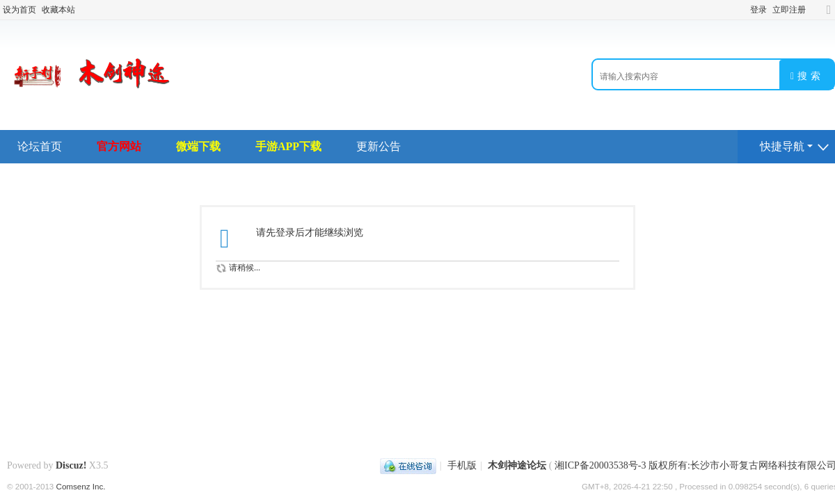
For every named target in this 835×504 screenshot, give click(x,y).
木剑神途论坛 (517, 465)
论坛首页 (40, 146)
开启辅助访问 (816, 10)
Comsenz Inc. (81, 486)
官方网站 (119, 146)
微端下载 (198, 146)
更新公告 (379, 146)
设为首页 (19, 10)
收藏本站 (58, 10)
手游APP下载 (288, 146)
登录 (758, 10)
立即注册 (789, 10)
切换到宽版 (829, 16)
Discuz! (71, 465)
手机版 (462, 465)
